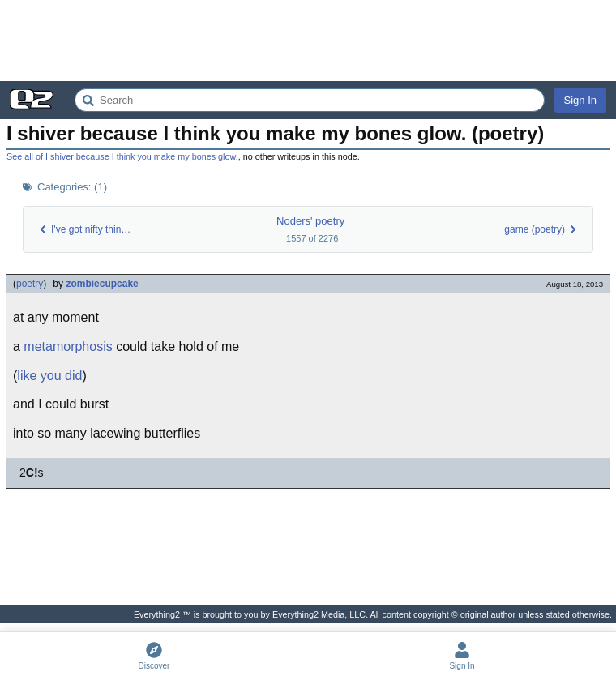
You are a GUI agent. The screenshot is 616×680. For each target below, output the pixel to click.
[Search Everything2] (310, 100)
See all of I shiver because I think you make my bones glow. (122, 156)
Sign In (580, 100)
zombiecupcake (102, 284)
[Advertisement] (308, 41)
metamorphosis (68, 346)
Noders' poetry (310, 221)
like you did (49, 376)
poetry (30, 284)
